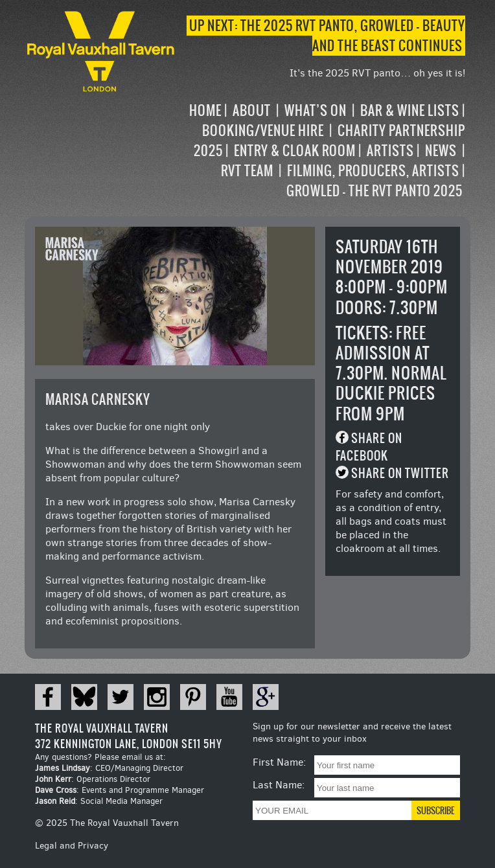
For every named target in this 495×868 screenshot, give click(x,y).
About (252, 110)
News (441, 151)
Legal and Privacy (72, 846)
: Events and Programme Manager (120, 790)
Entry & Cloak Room (295, 151)
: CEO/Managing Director (109, 768)
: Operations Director (93, 779)
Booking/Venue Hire (263, 131)
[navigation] (321, 151)
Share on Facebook (369, 447)
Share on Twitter (400, 473)
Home (205, 110)
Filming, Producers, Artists (373, 171)
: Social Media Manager (99, 801)
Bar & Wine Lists (410, 110)
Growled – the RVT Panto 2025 (374, 191)
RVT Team (247, 171)
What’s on (316, 110)
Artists (390, 151)
